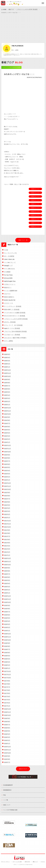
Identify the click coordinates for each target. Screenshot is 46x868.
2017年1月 (7, 707)
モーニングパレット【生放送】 (13, 308)
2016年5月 (7, 732)
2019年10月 (7, 604)
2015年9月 (7, 757)
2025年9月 (7, 381)
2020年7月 (7, 575)
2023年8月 (7, 459)
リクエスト (43, 862)
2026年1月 (7, 368)
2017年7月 (7, 688)
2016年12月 (7, 710)
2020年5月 (7, 582)
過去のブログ (23, 770)
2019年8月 (7, 610)
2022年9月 (7, 494)
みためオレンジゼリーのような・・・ (19, 74)
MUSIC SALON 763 (10, 301)
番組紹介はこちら (35, 189)
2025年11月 (7, 374)
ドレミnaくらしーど (10, 264)
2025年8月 (7, 384)
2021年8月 (7, 534)
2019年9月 (7, 607)
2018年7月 (7, 651)
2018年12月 (7, 635)
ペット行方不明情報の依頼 (10, 811)
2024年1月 (7, 444)
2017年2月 (7, 704)
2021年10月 (7, 528)
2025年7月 (7, 387)
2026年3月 (7, 362)
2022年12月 (7, 484)
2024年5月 (7, 431)
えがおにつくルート (10, 286)
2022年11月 (7, 487)
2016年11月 (7, 713)
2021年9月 (7, 531)
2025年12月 (7, 371)
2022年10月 (7, 491)
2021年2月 (7, 553)
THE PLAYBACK (17, 46)
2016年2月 (7, 742)
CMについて (35, 862)
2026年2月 (7, 365)
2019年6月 (7, 616)
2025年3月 (7, 400)
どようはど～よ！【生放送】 (12, 336)
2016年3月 (7, 738)
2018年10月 (7, 641)
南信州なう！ (8, 289)
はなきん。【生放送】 (10, 323)
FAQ (4, 796)
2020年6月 (7, 578)
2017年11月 (7, 676)
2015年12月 (7, 748)
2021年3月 (7, 550)
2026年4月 (7, 359)
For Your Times (8, 276)
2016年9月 (7, 720)
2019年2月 (7, 629)
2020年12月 (7, 560)
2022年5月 (7, 506)
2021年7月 (7, 538)
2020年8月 (7, 572)
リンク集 (6, 801)
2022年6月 (7, 503)
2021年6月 (7, 541)
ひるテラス (7, 295)
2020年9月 (7, 569)
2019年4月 (7, 622)
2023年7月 (7, 462)
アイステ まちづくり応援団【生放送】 (15, 314)
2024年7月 (7, 425)
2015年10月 (7, 754)
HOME (5, 10)
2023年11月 (7, 450)
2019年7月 (7, 613)
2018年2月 (7, 666)
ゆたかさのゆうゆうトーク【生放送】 (15, 317)
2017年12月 (7, 673)
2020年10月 (7, 566)
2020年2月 (7, 591)
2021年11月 (7, 525)
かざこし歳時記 (8, 342)
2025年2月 (7, 403)
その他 (6, 251)
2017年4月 (7, 698)
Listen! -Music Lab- (9, 261)
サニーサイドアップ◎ (10, 254)
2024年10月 (7, 415)
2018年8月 (7, 648)
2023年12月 (7, 447)
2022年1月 (7, 519)
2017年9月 (7, 682)
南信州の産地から (9, 298)
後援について (7, 806)
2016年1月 (7, 745)
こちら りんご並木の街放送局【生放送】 (16, 333)
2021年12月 (7, 522)
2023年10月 (7, 453)
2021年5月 (7, 544)
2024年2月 (7, 440)
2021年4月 (7, 547)
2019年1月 (7, 632)
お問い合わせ (27, 862)
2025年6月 (7, 390)
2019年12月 (7, 597)
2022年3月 (7, 512)
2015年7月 (7, 764)
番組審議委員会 (7, 791)
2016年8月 (7, 723)
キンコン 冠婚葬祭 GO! (11, 292)
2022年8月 (7, 497)
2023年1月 (7, 481)
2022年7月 (7, 500)
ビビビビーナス (8, 304)
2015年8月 (7, 760)
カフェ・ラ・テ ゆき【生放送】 (14, 326)
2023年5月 (7, 469)
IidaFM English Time (10, 282)
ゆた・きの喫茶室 (9, 257)
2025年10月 (7, 378)
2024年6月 (7, 428)
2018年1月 (7, 669)
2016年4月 (7, 735)
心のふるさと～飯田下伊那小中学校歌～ (15, 339)
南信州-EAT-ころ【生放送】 (12, 311)
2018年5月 (7, 657)
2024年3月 (7, 437)
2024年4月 (7, 434)
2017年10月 (7, 679)
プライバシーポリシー (6, 862)
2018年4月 (7, 660)
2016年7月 (7, 726)
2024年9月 (7, 418)
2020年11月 (7, 563)
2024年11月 (7, 412)
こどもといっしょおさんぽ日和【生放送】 (27, 10)
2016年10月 (7, 716)
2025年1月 (7, 406)
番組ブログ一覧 (23, 240)
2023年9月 (7, 456)
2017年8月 (7, 685)
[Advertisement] (23, 28)
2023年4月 (7, 472)
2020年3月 (7, 588)
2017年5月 (7, 695)
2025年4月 (7, 396)
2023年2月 (7, 478)
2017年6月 (7, 691)
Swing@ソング (8, 267)
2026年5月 (7, 356)
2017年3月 (7, 701)
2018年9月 (7, 644)
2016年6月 (7, 729)
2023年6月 (7, 465)
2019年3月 (7, 626)
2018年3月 (7, 663)
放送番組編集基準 (8, 786)
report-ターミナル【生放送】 (12, 330)
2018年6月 (7, 654)
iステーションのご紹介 (17, 862)
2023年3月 (7, 475)
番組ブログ (11, 10)
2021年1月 (7, 556)
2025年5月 (7, 393)
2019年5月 (7, 619)
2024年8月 (7, 422)
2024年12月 (7, 409)
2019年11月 (7, 600)
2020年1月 (7, 594)
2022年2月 (7, 516)
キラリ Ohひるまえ (10, 270)
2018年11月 (7, 638)
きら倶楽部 (7, 273)
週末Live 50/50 (8, 279)
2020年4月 (7, 585)
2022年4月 (7, 509)
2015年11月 (7, 751)
